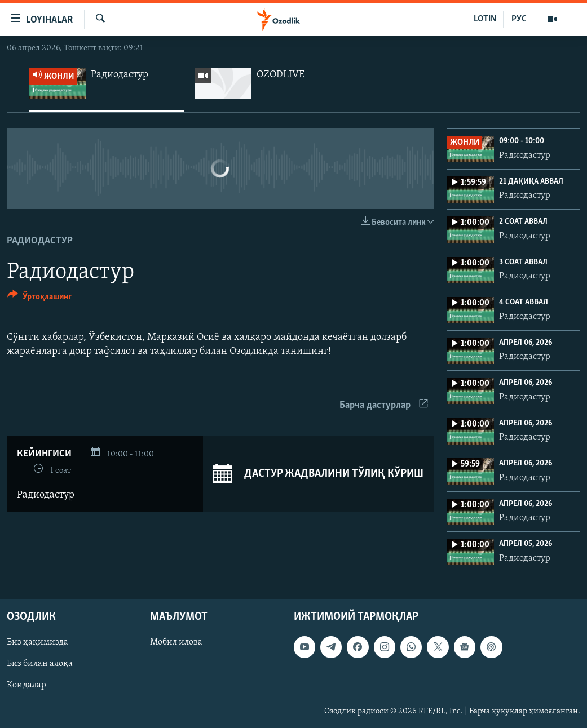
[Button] (39, 298)
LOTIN (485, 19)
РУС (519, 19)
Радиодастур (40, 241)
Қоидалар (27, 686)
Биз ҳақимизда (37, 643)
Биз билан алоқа (40, 664)
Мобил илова (176, 643)
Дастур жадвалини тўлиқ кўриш (318, 474)
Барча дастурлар (384, 405)
